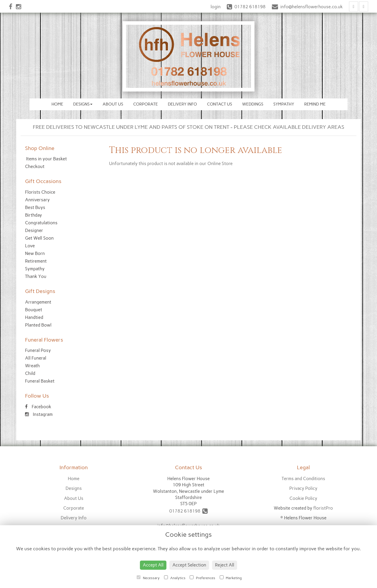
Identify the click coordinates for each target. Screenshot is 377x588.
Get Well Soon (39, 238)
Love (30, 246)
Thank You (36, 276)
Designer (34, 230)
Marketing (231, 578)
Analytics (175, 578)
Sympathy (284, 104)
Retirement (36, 261)
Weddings (253, 104)
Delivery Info (182, 104)
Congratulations (41, 223)
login (216, 7)
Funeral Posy (38, 350)
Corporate (145, 104)
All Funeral (36, 358)
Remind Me (315, 104)
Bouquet (34, 310)
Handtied (34, 317)
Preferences (202, 578)
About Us (113, 104)
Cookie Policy (303, 498)
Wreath (32, 366)
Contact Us (220, 104)
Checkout (35, 167)
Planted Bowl (38, 325)
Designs (83, 104)
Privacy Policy (303, 488)
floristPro (323, 508)
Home (57, 104)
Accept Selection (189, 565)
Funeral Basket (40, 381)
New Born (35, 253)
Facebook (38, 407)
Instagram (39, 414)
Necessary (148, 578)
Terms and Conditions (303, 479)
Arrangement (38, 302)
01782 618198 (189, 511)
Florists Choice (40, 192)
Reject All (225, 565)
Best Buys (35, 207)
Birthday (33, 215)
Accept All (153, 565)
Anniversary (37, 200)
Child (30, 373)
